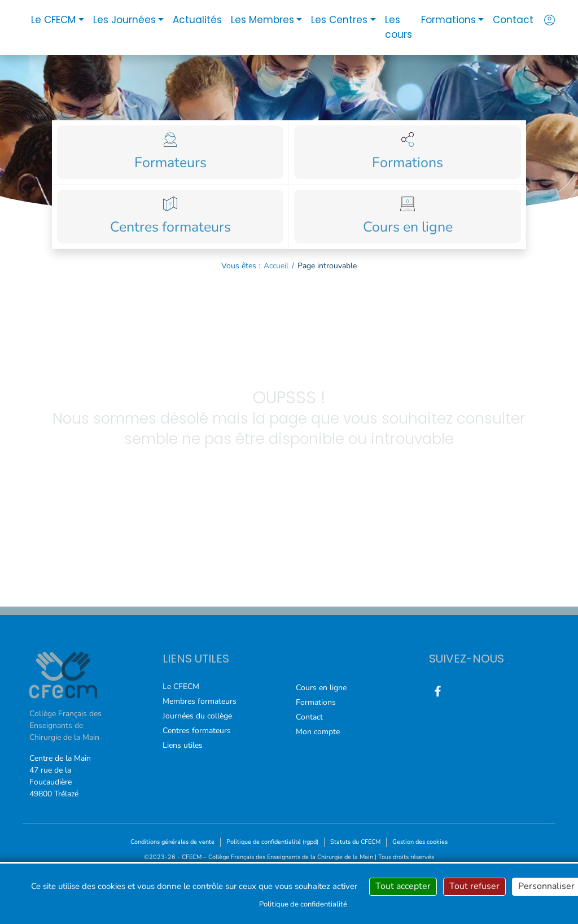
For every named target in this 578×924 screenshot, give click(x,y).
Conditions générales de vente (172, 842)
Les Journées (124, 20)
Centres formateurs (197, 731)
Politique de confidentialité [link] (303, 904)
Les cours (399, 27)
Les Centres (339, 20)
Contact (513, 20)
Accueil (276, 266)
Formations (448, 20)
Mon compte (318, 732)
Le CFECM (53, 20)
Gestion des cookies (420, 842)
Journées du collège (197, 716)
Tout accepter (403, 886)
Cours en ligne (321, 688)
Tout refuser (474, 886)
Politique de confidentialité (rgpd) (272, 842)
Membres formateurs (200, 701)
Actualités (197, 20)
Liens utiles (183, 745)
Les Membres (262, 20)
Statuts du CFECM (355, 842)
